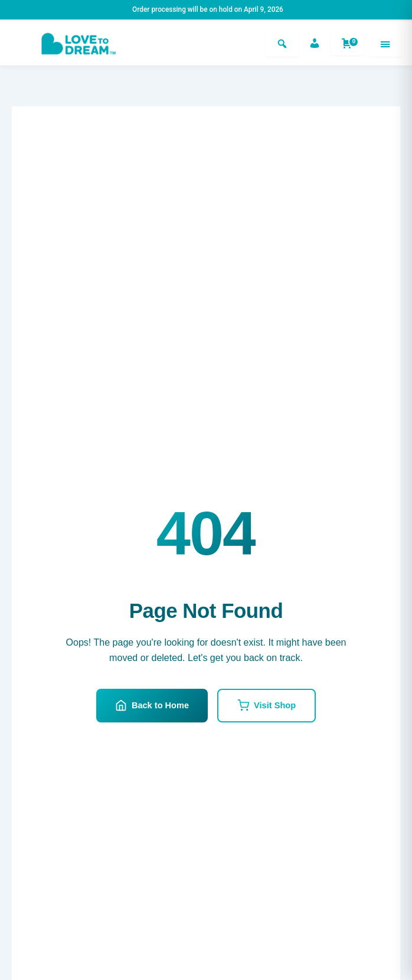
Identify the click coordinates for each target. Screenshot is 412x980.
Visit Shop (267, 705)
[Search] (282, 44)
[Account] (315, 44)
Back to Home (152, 705)
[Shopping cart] (347, 44)
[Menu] (385, 44)
